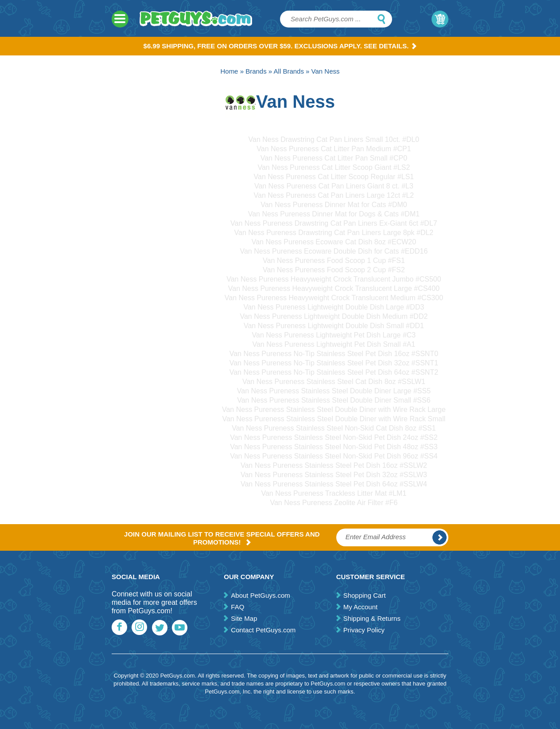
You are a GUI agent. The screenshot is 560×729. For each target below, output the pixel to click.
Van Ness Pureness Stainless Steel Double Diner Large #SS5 (334, 391)
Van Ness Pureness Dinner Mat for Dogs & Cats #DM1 (334, 214)
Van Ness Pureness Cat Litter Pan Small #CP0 (334, 158)
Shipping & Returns (372, 618)
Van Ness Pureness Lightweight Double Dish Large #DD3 (334, 307)
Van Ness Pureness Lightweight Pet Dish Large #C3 (334, 335)
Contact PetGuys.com (263, 630)
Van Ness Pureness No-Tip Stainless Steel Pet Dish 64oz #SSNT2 (334, 372)
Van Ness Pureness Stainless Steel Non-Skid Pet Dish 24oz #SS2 (334, 437)
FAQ (237, 607)
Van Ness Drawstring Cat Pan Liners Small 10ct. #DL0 (334, 139)
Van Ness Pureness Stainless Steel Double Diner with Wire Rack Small (334, 419)
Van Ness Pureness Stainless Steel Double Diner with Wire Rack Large (334, 410)
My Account (361, 607)
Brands (256, 71)
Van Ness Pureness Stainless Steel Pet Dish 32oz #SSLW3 (334, 475)
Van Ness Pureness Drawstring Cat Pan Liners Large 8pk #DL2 (334, 233)
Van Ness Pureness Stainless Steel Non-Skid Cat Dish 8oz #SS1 (334, 428)
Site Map (244, 618)
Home (229, 71)
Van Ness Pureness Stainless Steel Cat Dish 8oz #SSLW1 (334, 382)
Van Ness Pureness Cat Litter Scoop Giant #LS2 (334, 167)
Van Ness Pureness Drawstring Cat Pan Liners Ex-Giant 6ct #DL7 (334, 223)
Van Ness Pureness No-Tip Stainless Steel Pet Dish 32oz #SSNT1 (334, 363)
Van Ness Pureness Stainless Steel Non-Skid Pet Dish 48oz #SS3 (334, 447)
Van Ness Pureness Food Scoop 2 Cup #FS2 (334, 270)
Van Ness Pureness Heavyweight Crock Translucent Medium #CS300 (334, 298)
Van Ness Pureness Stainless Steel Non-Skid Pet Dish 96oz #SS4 (334, 456)
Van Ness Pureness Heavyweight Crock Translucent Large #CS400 (334, 288)
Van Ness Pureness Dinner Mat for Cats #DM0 (334, 205)
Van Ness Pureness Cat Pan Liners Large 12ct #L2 (334, 195)
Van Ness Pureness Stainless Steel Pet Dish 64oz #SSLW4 (334, 484)
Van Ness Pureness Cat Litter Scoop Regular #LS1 (334, 177)
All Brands (289, 71)
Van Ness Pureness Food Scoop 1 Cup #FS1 (334, 261)
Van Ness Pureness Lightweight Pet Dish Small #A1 (334, 344)
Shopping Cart (365, 595)
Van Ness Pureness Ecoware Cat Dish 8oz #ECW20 (334, 242)
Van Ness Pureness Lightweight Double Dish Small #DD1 (334, 326)
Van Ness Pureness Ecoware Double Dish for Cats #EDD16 (334, 251)
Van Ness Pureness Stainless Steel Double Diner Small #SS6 (334, 400)
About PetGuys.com (260, 595)
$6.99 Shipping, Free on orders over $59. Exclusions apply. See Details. (280, 46)
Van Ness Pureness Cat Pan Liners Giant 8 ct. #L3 (334, 186)
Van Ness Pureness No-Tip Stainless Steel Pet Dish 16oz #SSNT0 (334, 354)
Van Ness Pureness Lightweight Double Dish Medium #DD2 (334, 316)
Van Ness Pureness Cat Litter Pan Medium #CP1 (334, 149)
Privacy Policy (364, 630)
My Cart (440, 19)
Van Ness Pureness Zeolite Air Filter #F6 (334, 503)
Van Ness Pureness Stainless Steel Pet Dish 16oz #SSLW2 (334, 465)
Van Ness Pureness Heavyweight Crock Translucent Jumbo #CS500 (334, 279)
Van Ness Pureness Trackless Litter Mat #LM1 (334, 493)
